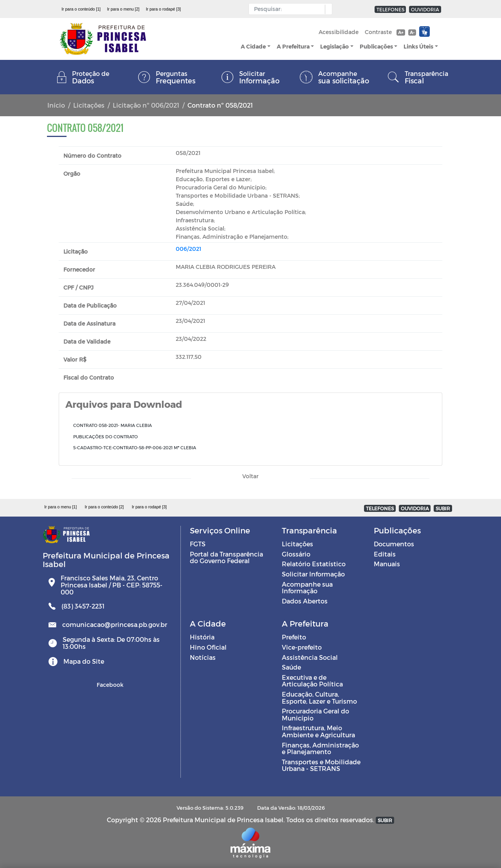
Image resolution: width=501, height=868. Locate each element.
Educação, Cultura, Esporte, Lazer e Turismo (319, 698)
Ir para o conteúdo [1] (81, 9)
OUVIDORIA (425, 9)
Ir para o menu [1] (60, 507)
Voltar (250, 476)
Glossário (296, 554)
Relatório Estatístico (314, 564)
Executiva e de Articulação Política (312, 681)
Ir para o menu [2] (123, 9)
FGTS (198, 544)
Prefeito (294, 637)
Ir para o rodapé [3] (163, 9)
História (202, 637)
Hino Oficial (208, 647)
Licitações (89, 105)
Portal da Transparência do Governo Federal (226, 557)
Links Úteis (418, 46)
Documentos (394, 544)
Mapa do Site (84, 661)
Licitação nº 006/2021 (146, 105)
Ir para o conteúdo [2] (104, 507)
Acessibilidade (339, 32)
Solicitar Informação (313, 574)
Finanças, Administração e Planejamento (320, 748)
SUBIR (443, 508)
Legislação (334, 46)
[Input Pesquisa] (289, 9)
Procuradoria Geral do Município (315, 714)
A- (412, 32)
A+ (401, 32)
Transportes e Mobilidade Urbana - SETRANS (321, 765)
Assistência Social (310, 657)
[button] (327, 9)
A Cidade (253, 46)
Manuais (387, 564)
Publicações (376, 46)
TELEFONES (390, 9)
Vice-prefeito (302, 647)
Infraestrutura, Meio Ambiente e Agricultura (318, 731)
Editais (385, 554)
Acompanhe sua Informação (307, 588)
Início (56, 105)
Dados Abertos (305, 601)
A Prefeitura (293, 46)
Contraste (378, 32)
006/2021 (188, 249)
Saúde (291, 667)
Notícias (203, 657)
